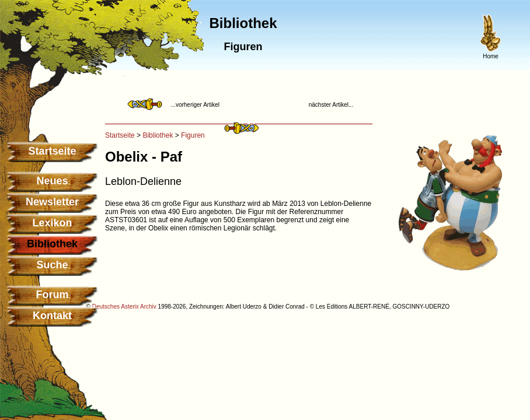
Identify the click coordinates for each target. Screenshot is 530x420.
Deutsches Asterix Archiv (124, 307)
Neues (52, 181)
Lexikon (52, 223)
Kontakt (52, 316)
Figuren (193, 135)
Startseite (52, 151)
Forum (53, 295)
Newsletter (52, 202)
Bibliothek (158, 135)
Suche (52, 265)
